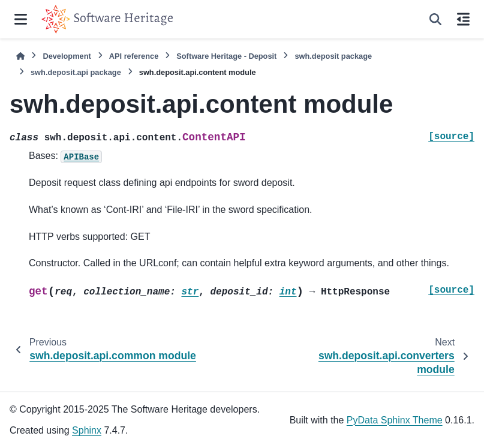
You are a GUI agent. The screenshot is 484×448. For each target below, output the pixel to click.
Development (67, 56)
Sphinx (87, 430)
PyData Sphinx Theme (395, 420)
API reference (134, 56)
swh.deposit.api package (76, 72)
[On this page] (463, 19)
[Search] (435, 19)
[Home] (20, 56)
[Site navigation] (21, 19)
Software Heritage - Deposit (226, 56)
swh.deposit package (333, 56)
